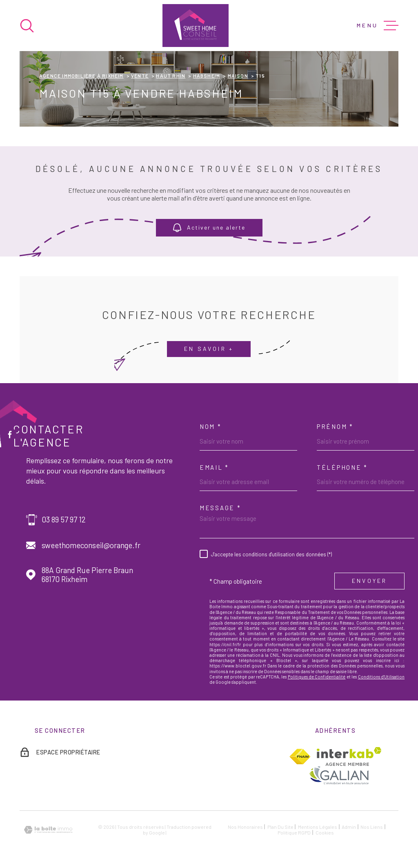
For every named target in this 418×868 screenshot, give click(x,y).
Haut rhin (171, 76)
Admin (349, 827)
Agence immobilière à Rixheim (81, 76)
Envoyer (369, 581)
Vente (140, 76)
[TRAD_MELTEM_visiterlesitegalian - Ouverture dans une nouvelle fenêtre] (339, 775)
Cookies (325, 832)
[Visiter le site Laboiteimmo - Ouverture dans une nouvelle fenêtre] (48, 830)
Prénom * (335, 426)
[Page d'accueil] (196, 26)
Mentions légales (318, 827)
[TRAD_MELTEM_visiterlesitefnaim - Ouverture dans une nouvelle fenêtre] (300, 756)
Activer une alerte (209, 228)
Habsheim (207, 76)
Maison (238, 76)
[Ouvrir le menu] (378, 26)
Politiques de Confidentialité (317, 677)
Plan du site (280, 827)
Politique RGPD (294, 832)
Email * (214, 467)
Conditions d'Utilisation (381, 677)
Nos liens (372, 827)
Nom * (211, 426)
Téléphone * (342, 467)
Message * (220, 508)
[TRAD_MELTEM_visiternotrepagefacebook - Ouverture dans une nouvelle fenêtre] (10, 434)
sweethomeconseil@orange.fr (91, 545)
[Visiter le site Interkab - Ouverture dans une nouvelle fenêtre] (349, 756)
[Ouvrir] (27, 26)
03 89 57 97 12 (64, 520)
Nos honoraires (245, 827)
